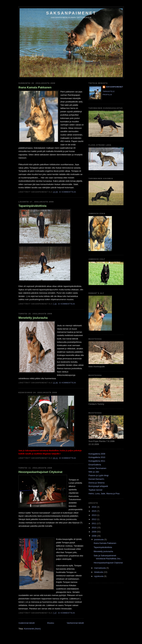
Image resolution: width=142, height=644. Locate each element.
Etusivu (51, 623)
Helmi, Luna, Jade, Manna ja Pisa (104, 494)
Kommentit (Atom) (32, 629)
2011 (94, 523)
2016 (94, 507)
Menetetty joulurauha (33, 318)
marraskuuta (100, 568)
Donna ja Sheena (96, 483)
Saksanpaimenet (71, 13)
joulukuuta (99, 539)
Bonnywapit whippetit (98, 486)
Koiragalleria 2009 (97, 454)
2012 (94, 519)
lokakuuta (99, 572)
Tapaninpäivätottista (32, 206)
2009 (94, 532)
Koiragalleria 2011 (97, 461)
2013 (94, 515)
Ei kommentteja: (68, 192)
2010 (94, 528)
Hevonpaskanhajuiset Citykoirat (40, 472)
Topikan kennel (95, 490)
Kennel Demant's (96, 479)
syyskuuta (99, 576)
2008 (94, 536)
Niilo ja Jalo (94, 472)
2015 (94, 511)
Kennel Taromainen (97, 468)
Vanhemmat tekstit (75, 623)
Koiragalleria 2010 (97, 457)
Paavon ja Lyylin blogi (98, 475)
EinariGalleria (95, 465)
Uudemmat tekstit (27, 623)
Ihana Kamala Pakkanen (35, 87)
